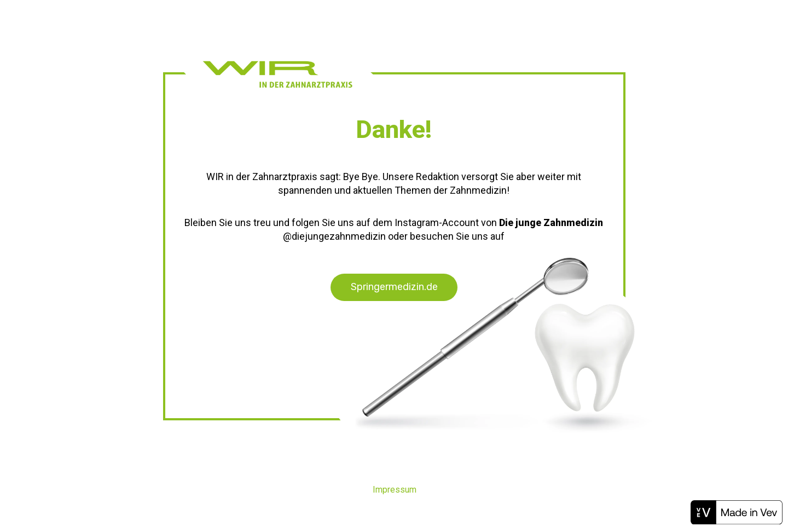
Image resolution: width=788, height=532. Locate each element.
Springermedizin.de (394, 287)
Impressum (395, 490)
